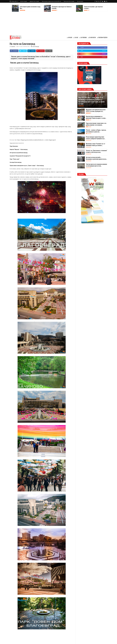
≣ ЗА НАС (76, 37)
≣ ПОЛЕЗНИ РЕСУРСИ (102, 37)
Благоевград (36, 47)
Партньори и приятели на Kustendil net (51, 1)
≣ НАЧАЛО (70, 37)
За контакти (80, 1)
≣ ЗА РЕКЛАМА (83, 37)
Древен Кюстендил (34, 1)
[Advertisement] (58, 24)
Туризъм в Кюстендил (69, 1)
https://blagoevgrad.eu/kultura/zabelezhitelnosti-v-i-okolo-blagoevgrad (36, 140)
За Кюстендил (24, 1)
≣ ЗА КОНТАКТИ (92, 37)
